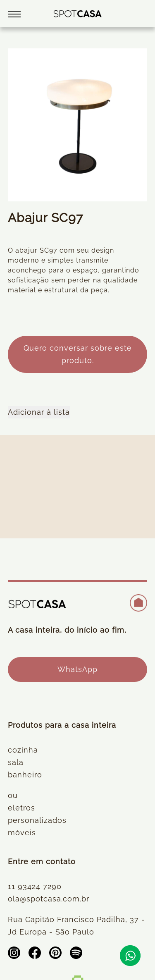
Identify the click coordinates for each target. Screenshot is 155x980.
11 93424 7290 (35, 886)
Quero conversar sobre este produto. (78, 354)
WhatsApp (77, 669)
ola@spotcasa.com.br (49, 899)
